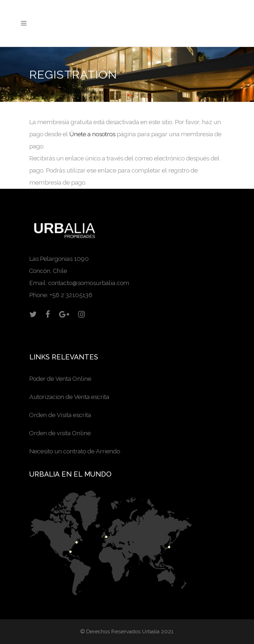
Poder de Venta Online (60, 379)
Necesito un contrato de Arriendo (75, 451)
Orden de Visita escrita (60, 415)
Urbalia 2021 (158, 631)
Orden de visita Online (60, 433)
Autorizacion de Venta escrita (69, 397)
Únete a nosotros (92, 134)
